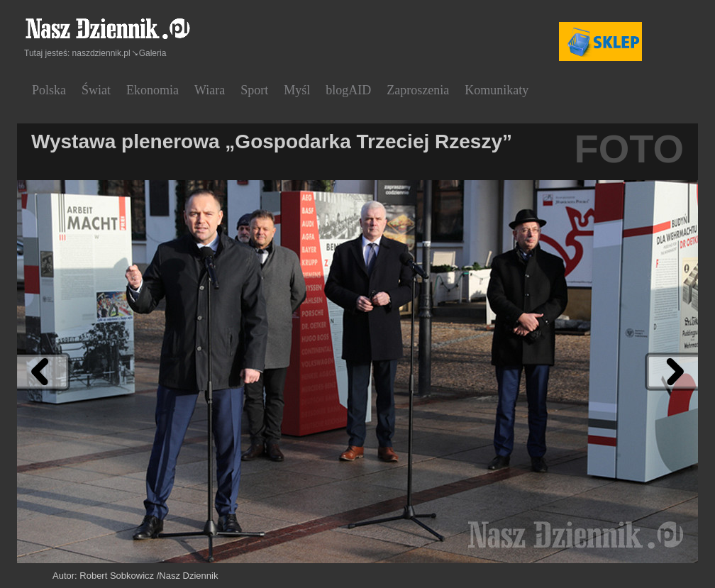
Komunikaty (497, 90)
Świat (96, 90)
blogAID (348, 90)
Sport (254, 90)
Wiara (210, 90)
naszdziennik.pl (101, 53)
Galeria (153, 53)
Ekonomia (153, 90)
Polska (49, 90)
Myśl (297, 90)
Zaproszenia (418, 90)
